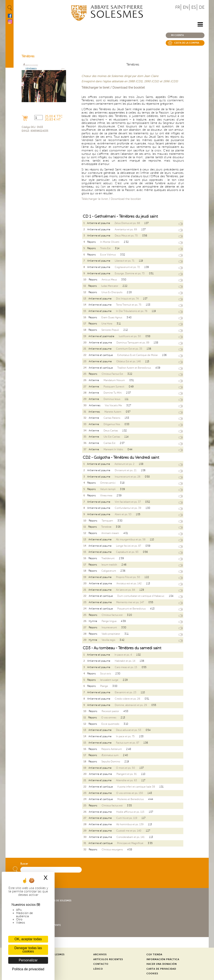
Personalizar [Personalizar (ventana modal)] (28, 960)
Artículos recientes (108, 959)
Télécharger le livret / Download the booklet (113, 88)
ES (194, 7)
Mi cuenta (177, 35)
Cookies (152, 974)
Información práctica (163, 959)
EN (186, 7)
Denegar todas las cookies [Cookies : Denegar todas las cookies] (28, 950)
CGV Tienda (154, 955)
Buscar (24, 864)
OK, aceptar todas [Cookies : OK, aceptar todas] (28, 939)
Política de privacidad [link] (28, 969)
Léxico (98, 969)
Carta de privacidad (161, 969)
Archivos (100, 955)
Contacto (101, 964)
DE (202, 7)
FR (178, 7)
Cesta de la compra (187, 43)
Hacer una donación (162, 964)
